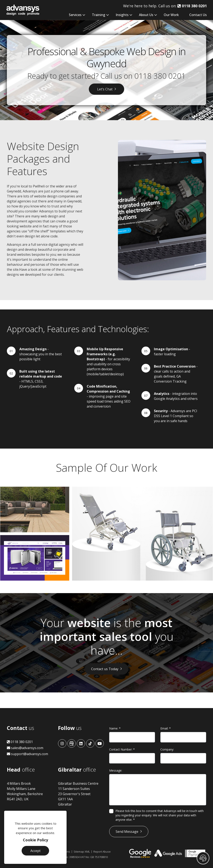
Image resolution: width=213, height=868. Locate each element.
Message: (116, 770)
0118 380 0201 (160, 76)
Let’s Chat (105, 89)
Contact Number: (122, 749)
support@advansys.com (27, 754)
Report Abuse (102, 852)
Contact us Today (105, 669)
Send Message (127, 832)
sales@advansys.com (25, 748)
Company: (167, 749)
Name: (115, 728)
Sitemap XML (82, 852)
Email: (166, 728)
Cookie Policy (35, 840)
